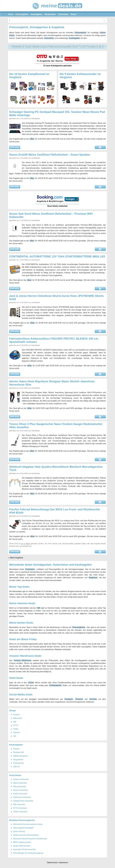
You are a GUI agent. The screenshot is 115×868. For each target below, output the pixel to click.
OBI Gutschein (19, 804)
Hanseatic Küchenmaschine (25, 849)
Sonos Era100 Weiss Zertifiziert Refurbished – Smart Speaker (50, 155)
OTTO (16, 725)
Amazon (17, 715)
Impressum (63, 862)
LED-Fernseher (89, 47)
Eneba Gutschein (20, 794)
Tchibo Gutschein (20, 812)
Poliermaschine (55, 47)
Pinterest (79, 699)
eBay (32, 139)
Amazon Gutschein (21, 779)
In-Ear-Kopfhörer (103, 47)
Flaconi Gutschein (20, 790)
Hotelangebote (55, 685)
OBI (39, 608)
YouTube (93, 699)
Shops (73, 14)
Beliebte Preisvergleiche (22, 820)
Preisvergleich (22, 14)
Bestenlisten (50, 14)
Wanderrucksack (40, 47)
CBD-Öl (16, 767)
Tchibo (16, 729)
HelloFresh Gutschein (22, 797)
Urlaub (31, 683)
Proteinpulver (19, 763)
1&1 (15, 736)
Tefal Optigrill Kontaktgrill (23, 828)
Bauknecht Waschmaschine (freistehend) (30, 839)
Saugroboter (18, 759)
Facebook (69, 699)
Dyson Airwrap (19, 831)
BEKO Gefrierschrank (22, 842)
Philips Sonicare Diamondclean (26, 835)
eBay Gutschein (20, 786)
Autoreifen (67, 47)
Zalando (16, 733)
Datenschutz (52, 862)
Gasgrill (16, 749)
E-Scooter (27, 47)
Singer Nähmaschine (22, 846)
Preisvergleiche (79, 627)
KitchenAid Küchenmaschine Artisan (28, 824)
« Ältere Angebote (16, 558)
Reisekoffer (17, 47)
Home (11, 14)
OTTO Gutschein (20, 808)
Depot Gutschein (20, 783)
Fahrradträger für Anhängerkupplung (28, 853)
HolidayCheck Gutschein (23, 801)
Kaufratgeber (36, 14)
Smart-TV (77, 47)
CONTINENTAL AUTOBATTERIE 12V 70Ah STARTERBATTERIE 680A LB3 (57, 256)
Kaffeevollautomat (20, 756)
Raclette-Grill (18, 752)
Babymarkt (17, 718)
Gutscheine (63, 14)
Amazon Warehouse (23, 660)
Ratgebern (93, 578)
